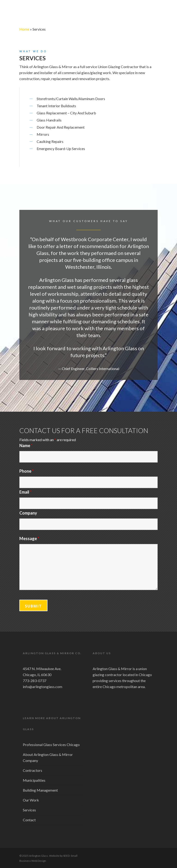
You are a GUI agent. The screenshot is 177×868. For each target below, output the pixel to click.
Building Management (40, 790)
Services (29, 810)
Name (26, 446)
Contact (29, 820)
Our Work (31, 800)
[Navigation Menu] (155, 11)
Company (28, 513)
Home (24, 29)
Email (25, 492)
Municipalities (34, 780)
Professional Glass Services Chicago (51, 745)
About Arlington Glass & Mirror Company (48, 757)
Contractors (32, 770)
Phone (27, 471)
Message (29, 538)
